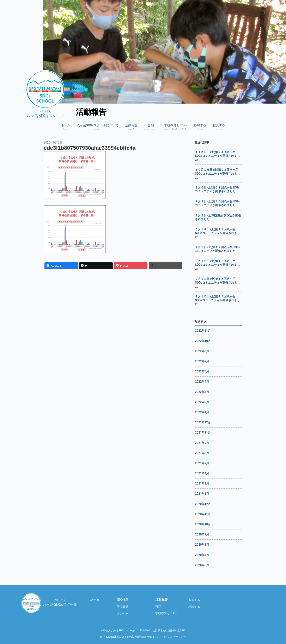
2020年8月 (202, 545)
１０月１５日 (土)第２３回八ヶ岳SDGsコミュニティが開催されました (217, 173)
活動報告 (131, 127)
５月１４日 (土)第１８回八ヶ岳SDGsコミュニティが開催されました (217, 233)
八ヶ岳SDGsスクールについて (98, 127)
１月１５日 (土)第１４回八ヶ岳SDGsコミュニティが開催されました (217, 300)
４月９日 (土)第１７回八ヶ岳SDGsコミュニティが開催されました (217, 249)
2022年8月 (202, 351)
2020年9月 (202, 534)
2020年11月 (203, 514)
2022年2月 (202, 402)
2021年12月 (203, 422)
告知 (151, 127)
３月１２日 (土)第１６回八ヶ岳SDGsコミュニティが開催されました (217, 265)
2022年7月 (202, 361)
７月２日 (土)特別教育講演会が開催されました (218, 217)
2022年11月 (203, 331)
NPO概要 (123, 600)
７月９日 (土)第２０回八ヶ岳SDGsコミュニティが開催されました (217, 203)
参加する (200, 127)
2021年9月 (202, 443)
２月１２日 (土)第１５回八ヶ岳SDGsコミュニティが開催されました (217, 283)
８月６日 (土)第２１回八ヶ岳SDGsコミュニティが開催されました (217, 189)
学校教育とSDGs (176, 127)
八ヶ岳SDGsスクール (50, 603)
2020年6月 (202, 565)
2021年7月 (202, 463)
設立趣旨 (123, 607)
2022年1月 (202, 412)
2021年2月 (202, 483)
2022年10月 (203, 341)
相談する (219, 127)
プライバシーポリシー (173, 637)
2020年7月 (202, 555)
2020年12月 (203, 504)
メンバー (123, 614)
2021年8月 (202, 453)
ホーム (66, 127)
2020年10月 (203, 524)
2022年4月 (202, 382)
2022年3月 (202, 392)
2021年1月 (202, 494)
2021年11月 (203, 433)
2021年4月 (202, 473)
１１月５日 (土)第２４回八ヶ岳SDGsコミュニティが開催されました (217, 156)
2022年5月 (202, 371)
